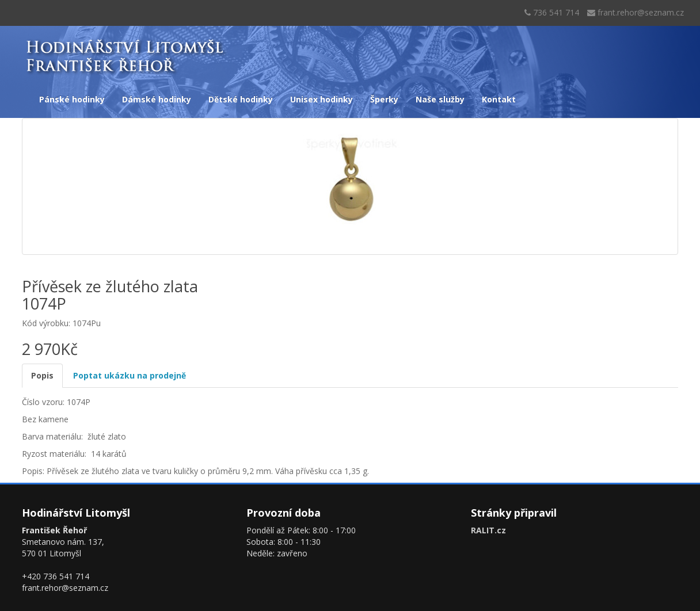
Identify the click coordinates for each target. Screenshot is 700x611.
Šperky (384, 99)
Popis (42, 375)
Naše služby (440, 99)
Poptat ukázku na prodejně (130, 375)
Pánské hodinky (72, 99)
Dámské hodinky (157, 99)
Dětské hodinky (241, 99)
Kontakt (499, 99)
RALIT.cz (488, 530)
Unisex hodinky (322, 99)
